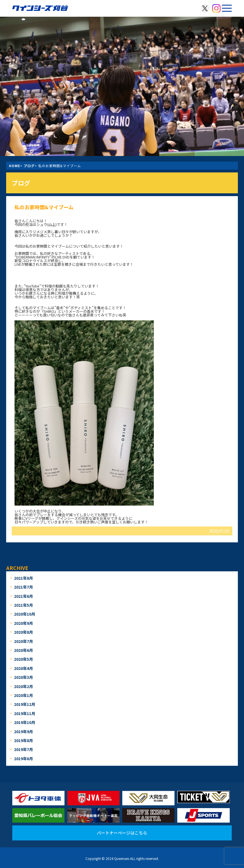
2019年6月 (23, 759)
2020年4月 (23, 668)
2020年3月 (23, 677)
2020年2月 (23, 686)
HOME (15, 166)
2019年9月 (23, 732)
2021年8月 (23, 578)
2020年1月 (23, 695)
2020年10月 (25, 614)
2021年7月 (23, 587)
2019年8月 (23, 740)
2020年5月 (23, 659)
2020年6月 (23, 650)
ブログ (29, 166)
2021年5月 (23, 605)
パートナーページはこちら (122, 833)
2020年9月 (23, 623)
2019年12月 (25, 704)
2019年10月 (25, 722)
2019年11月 (25, 713)
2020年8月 (23, 632)
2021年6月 (23, 596)
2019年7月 (23, 749)
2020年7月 (23, 641)
